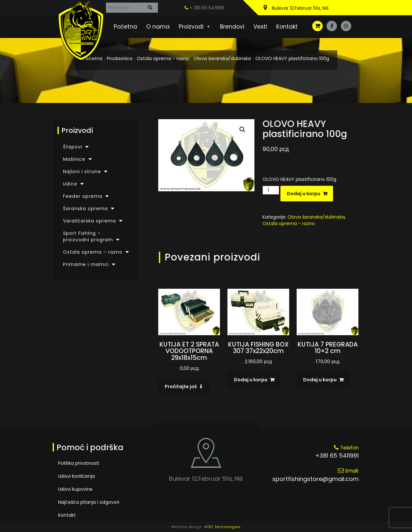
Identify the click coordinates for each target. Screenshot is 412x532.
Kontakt (287, 27)
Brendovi (232, 27)
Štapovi (73, 147)
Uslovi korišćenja (77, 476)
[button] (242, 130)
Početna (125, 27)
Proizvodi (195, 27)
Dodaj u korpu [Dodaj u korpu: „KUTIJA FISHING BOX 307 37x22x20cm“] (251, 380)
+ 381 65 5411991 (204, 8)
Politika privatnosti (79, 463)
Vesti (260, 27)
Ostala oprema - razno (163, 58)
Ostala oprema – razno (93, 252)
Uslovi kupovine (75, 489)
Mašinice (74, 159)
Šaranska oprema (85, 209)
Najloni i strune (82, 171)
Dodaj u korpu (304, 194)
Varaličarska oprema (90, 221)
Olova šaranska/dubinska (222, 58)
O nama (158, 27)
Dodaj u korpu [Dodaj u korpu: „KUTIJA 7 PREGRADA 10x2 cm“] (320, 380)
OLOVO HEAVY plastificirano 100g (292, 58)
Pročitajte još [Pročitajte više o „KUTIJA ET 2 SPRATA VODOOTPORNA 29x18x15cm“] (181, 386)
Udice (70, 184)
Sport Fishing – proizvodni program (88, 236)
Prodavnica (120, 58)
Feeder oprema (83, 196)
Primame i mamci (86, 264)
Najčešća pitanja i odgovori (89, 502)
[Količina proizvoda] (271, 190)
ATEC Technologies (223, 527)
